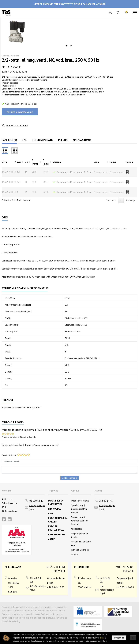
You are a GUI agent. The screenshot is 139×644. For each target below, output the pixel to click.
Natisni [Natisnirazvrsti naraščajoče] (129, 162)
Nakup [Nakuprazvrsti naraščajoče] (113, 162)
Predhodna (111, 200)
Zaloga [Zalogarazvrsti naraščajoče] (57, 162)
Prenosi (63, 140)
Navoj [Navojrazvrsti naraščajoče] (18, 162)
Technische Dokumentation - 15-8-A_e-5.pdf (21, 408)
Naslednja (131, 200)
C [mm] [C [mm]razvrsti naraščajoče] (46, 162)
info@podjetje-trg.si (37, 507)
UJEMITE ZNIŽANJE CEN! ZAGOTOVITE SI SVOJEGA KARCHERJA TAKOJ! (69, 4)
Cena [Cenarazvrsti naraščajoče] (96, 162)
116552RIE (8, 172)
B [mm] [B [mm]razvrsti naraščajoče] (35, 162)
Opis (24, 140)
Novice (75, 554)
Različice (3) (9, 140)
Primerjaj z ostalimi (17, 125)
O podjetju (77, 529)
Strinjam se (119, 638)
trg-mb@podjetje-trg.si (107, 590)
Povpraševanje (117, 172)
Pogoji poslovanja (80, 501)
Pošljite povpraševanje (20, 112)
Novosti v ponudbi (80, 550)
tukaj (102, 638)
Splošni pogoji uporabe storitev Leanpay (80, 521)
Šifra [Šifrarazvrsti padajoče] (4, 162)
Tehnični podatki (43, 140)
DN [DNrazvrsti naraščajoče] (26, 162)
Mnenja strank (82, 140)
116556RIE (8, 192)
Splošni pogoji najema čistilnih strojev (79, 509)
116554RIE (8, 182)
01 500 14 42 (36, 501)
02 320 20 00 (105, 580)
